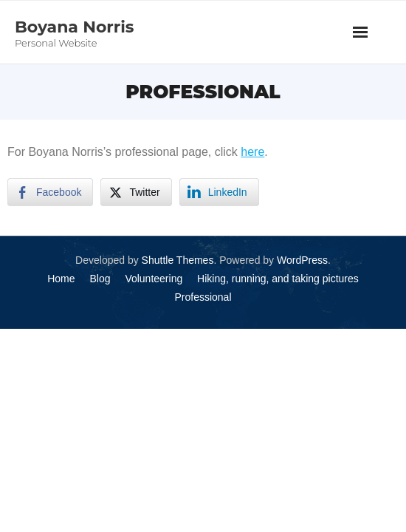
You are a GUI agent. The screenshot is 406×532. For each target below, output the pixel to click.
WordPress (302, 260)
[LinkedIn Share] (219, 192)
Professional (203, 297)
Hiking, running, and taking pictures (278, 279)
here (252, 152)
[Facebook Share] (50, 192)
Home (61, 279)
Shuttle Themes (178, 260)
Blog (100, 279)
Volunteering (154, 279)
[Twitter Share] (136, 192)
